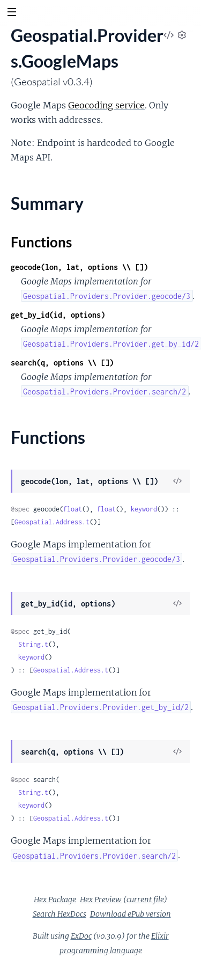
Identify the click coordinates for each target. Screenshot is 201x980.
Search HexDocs (59, 914)
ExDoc (81, 936)
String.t (33, 644)
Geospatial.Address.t (52, 522)
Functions (41, 242)
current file (145, 899)
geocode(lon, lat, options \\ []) (79, 267)
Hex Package (55, 899)
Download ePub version (131, 914)
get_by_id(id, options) (58, 315)
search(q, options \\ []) (62, 363)
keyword (144, 509)
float (73, 509)
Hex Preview (101, 899)
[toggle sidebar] (12, 13)
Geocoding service (106, 105)
